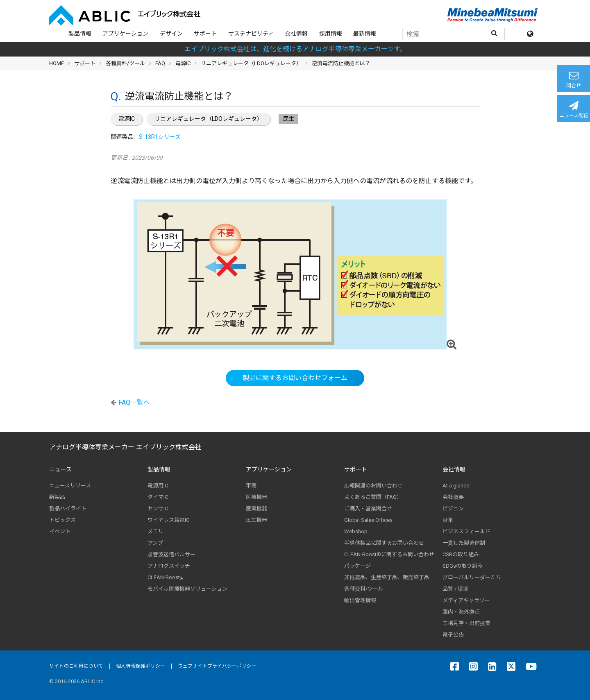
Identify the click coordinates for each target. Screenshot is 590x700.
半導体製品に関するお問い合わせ (384, 543)
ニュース (60, 469)
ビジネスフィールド (466, 531)
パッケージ (357, 566)
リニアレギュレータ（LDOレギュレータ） (209, 119)
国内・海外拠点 (461, 612)
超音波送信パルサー (171, 554)
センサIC (158, 509)
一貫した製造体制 (464, 543)
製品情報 (80, 34)
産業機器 (256, 509)
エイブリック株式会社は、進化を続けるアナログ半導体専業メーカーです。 (295, 49)
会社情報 (296, 34)
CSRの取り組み (461, 554)
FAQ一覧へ (134, 402)
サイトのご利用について (76, 666)
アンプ (155, 543)
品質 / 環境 (455, 589)
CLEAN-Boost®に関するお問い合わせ (389, 554)
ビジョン (453, 509)
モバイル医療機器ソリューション (187, 589)
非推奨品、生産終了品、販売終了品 (387, 577)
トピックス (62, 520)
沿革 (448, 520)
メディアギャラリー (466, 600)
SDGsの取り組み (463, 566)
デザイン (171, 34)
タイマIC (158, 497)
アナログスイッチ (169, 566)
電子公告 (453, 635)
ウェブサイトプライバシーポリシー (217, 666)
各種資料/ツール (125, 63)
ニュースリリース (70, 486)
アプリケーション (125, 34)
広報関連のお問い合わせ (373, 486)
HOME (57, 63)
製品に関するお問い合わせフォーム (295, 378)
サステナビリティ (251, 34)
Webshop (356, 531)
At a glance (456, 486)
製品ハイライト (68, 509)
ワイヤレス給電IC (168, 520)
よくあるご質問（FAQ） (373, 497)
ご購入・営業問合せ (368, 509)
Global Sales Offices (368, 520)
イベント (60, 531)
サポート (205, 34)
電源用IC (158, 486)
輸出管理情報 (360, 600)
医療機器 (256, 497)
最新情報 (365, 34)
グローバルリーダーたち (472, 577)
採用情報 (331, 34)
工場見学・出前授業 (466, 623)
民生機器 (256, 520)
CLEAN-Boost (165, 578)
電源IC (127, 119)
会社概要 (453, 497)
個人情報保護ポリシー (141, 666)
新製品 (57, 497)
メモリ (155, 531)
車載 (251, 486)
